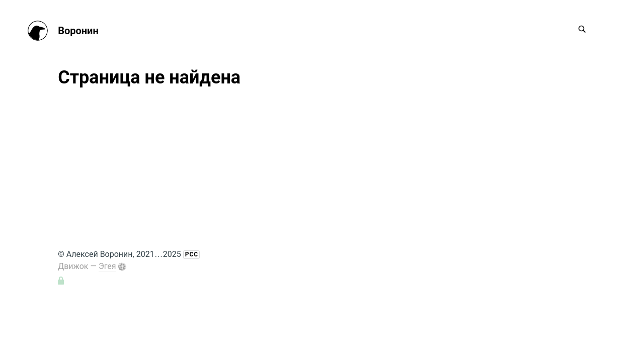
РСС (192, 254)
